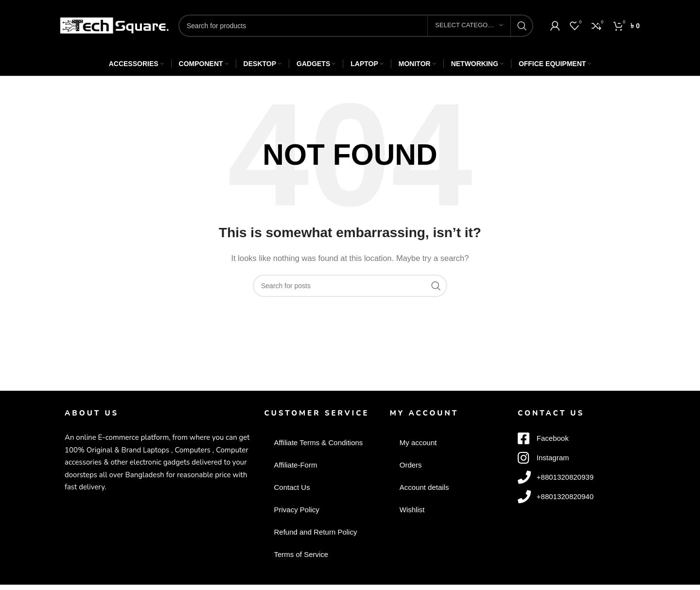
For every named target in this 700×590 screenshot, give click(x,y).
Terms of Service (301, 554)
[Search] (356, 26)
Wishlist (412, 510)
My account (418, 442)
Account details (424, 487)
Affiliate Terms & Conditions (318, 442)
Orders (411, 465)
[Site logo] (114, 25)
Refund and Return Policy (315, 532)
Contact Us (292, 487)
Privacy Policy (296, 510)
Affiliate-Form (295, 465)
